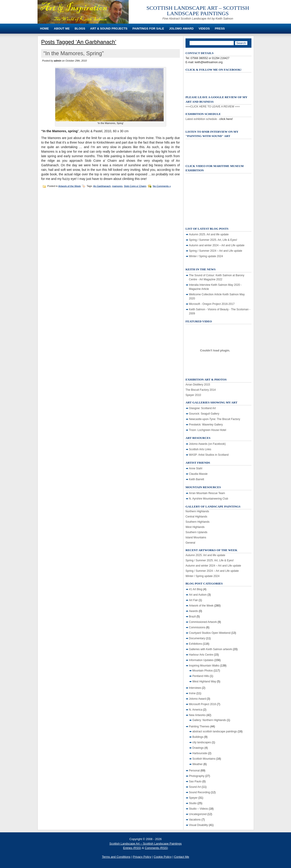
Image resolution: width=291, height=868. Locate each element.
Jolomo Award (181, 29)
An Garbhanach (102, 186)
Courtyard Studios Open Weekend (210, 633)
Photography (197, 776)
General (190, 543)
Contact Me (181, 857)
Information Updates (201, 660)
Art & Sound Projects (109, 29)
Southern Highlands (197, 522)
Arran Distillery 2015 (198, 385)
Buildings (198, 737)
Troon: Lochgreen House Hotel (208, 430)
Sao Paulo (195, 781)
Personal (194, 771)
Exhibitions (196, 644)
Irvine (192, 693)
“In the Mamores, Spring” (74, 53)
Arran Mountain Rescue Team (207, 493)
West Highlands (195, 527)
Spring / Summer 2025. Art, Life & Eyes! (213, 240)
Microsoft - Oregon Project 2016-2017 (212, 304)
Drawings (198, 748)
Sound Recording (199, 792)
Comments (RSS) (156, 848)
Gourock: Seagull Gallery (204, 414)
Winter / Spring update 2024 (206, 256)
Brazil (192, 617)
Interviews (195, 688)
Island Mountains (196, 537)
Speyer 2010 (193, 395)
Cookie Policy (163, 857)
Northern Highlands (197, 511)
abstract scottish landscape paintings (215, 731)
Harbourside (200, 753)
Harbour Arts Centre (201, 655)
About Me (62, 29)
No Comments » (162, 186)
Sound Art (195, 787)
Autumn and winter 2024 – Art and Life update (217, 245)
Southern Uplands (196, 532)
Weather (197, 764)
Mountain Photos (203, 671)
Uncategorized (198, 814)
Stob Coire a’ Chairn (135, 186)
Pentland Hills (201, 676)
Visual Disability (198, 825)
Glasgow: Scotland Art (202, 408)
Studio (193, 803)
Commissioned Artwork (203, 622)
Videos (204, 29)
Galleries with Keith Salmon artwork (210, 649)
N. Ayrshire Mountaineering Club (209, 499)
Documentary (197, 638)
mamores (117, 186)
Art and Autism (198, 595)
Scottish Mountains (204, 759)
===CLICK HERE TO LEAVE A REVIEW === (213, 107)
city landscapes (202, 742)
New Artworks (197, 715)
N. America (196, 710)
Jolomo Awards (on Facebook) (207, 444)
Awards (193, 611)
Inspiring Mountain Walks (204, 666)
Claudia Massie (198, 474)
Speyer (193, 798)
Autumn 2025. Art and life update (209, 234)
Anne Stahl (196, 468)
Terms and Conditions (116, 857)
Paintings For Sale (148, 29)
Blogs (80, 29)
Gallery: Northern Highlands (209, 720)
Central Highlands (196, 517)
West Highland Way (204, 681)
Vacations (195, 820)
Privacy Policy (142, 857)
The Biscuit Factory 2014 (201, 390)
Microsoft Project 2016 (202, 704)
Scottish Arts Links (200, 449)
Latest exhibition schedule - (209, 119)
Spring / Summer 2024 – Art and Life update (216, 251)
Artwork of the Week (69, 186)
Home (44, 29)
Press (220, 29)
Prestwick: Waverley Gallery (206, 425)
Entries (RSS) (132, 848)
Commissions (197, 627)
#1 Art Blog (196, 589)
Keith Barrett (197, 479)
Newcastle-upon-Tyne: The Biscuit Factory (214, 419)
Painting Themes (199, 726)
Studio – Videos (198, 809)
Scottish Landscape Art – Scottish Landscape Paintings (198, 11)
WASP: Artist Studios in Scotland (209, 455)
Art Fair (193, 600)
